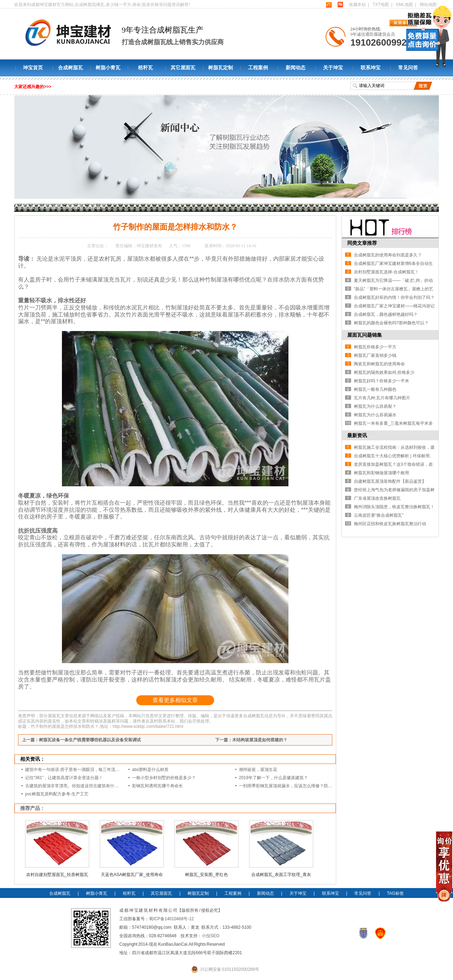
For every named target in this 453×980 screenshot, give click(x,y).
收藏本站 (357, 5)
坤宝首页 (33, 68)
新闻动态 (296, 68)
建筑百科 (97, 207)
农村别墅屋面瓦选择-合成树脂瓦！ (386, 272)
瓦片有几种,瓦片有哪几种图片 (382, 398)
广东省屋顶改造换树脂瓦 (377, 498)
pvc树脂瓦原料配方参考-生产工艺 (57, 794)
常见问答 (408, 68)
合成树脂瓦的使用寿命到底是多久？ (388, 255)
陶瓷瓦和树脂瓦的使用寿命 (379, 364)
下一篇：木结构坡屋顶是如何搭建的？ (251, 740)
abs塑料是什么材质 (150, 770)
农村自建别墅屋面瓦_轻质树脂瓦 (57, 875)
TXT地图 (381, 5)
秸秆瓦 (145, 68)
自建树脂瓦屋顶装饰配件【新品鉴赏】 (390, 481)
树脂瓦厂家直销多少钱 (375, 355)
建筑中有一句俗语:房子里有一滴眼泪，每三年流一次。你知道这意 (87, 770)
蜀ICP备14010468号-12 (171, 919)
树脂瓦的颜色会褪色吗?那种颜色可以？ (391, 323)
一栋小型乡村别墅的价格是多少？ (164, 778)
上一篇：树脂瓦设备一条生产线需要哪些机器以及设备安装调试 (81, 740)
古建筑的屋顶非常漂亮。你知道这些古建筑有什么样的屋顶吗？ (85, 786)
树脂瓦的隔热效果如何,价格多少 (384, 372)
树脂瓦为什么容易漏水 (375, 415)
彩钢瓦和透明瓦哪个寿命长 (157, 786)
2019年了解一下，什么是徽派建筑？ (273, 778)
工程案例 (258, 68)
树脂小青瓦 (108, 68)
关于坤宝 (333, 68)
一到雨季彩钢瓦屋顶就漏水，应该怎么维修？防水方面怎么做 (296, 786)
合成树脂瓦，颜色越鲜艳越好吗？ (386, 314)
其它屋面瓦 (183, 68)
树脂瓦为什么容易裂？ (375, 406)
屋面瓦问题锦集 (365, 335)
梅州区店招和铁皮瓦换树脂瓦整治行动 (390, 524)
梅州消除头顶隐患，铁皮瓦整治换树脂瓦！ (394, 507)
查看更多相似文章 (175, 700)
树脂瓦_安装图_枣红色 (207, 875)
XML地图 (404, 5)
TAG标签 (395, 893)
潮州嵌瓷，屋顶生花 (258, 770)
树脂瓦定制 (220, 68)
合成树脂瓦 (70, 68)
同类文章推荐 (362, 243)
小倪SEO (210, 936)
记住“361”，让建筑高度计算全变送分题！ (64, 778)
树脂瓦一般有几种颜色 (375, 389)
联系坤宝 (371, 68)
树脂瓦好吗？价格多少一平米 (382, 381)
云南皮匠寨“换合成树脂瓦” (379, 515)
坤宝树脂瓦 (51, 207)
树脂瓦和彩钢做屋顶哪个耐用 (382, 473)
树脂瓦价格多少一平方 (375, 347)
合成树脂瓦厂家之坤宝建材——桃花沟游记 (394, 306)
